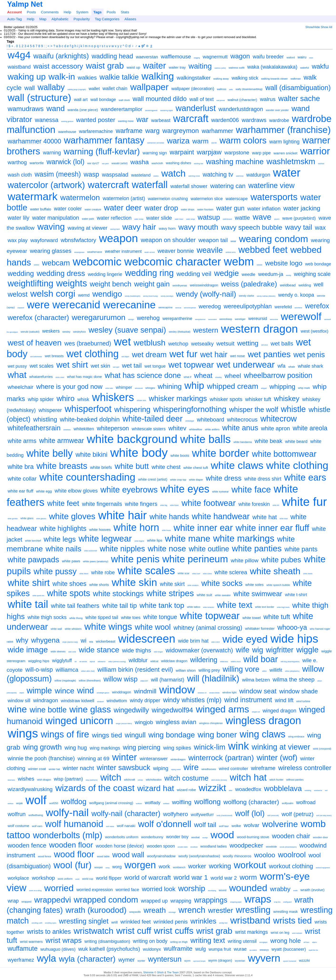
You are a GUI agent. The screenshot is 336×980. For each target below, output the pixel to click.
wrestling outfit (37, 923)
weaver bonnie (176, 251)
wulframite (178, 949)
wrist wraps (64, 940)
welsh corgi (53, 294)
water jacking (302, 208)
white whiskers (73, 629)
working (220, 866)
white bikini (91, 454)
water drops (188, 209)
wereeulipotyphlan (248, 306)
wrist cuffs (174, 931)
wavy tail (299, 227)
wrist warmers (31, 942)
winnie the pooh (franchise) (41, 758)
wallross (222, 89)
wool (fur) (73, 865)
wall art (81, 100)
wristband (250, 920)
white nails (64, 549)
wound (222, 890)
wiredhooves (209, 769)
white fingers (141, 504)
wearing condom (274, 239)
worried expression (95, 890)
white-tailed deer (153, 419)
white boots (180, 455)
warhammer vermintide (156, 143)
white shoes (70, 584)
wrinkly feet (223, 923)
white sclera (207, 574)
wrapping (181, 901)
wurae (240, 949)
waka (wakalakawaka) (272, 67)
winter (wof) (277, 758)
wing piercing (142, 747)
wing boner (217, 735)
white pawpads (33, 560)
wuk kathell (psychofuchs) (109, 949)
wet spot (116, 367)
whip (194, 386)
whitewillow (196, 429)
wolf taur (224, 826)
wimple (39, 691)
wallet (94, 89)
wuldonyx (152, 949)
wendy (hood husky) (151, 296)
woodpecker (246, 845)
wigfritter (280, 650)
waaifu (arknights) (61, 56)
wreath (155, 910)
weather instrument (123, 251)
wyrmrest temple (199, 961)
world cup (88, 879)
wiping (161, 768)
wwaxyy (264, 950)
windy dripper (145, 700)
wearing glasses (51, 251)
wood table (103, 856)
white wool (153, 627)
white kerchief (33, 541)
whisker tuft (258, 399)
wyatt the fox (313, 950)
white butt (132, 466)
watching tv (218, 174)
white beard (296, 442)
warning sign (155, 153)
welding (305, 285)
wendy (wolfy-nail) (206, 294)
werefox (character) (38, 317)
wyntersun (165, 959)
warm (200, 141)
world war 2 (224, 878)
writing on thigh (179, 942)
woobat (195, 837)
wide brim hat (193, 641)
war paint (105, 164)
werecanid (76, 305)
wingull (135, 735)
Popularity (82, 19)
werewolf (301, 316)
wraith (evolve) (313, 890)
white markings (244, 538)
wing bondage (172, 735)
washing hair (199, 164)
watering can (228, 186)
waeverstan (147, 57)
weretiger (240, 319)
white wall (56, 629)
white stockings (118, 594)
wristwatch (93, 931)
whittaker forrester (260, 628)
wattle (242, 218)
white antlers (212, 429)
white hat (265, 517)
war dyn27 (93, 163)
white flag (164, 505)
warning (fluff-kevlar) (102, 152)
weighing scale (312, 274)
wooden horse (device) (120, 846)
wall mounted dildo (160, 99)
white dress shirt (263, 479)
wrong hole (286, 941)
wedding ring (149, 273)
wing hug (76, 748)
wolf (36, 800)
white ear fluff (20, 491)
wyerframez (21, 960)
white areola (310, 428)
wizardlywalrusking (30, 789)
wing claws (262, 734)
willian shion (186, 670)
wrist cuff (134, 931)
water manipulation (56, 218)
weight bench (111, 284)
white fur (304, 502)
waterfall (150, 185)
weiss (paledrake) (249, 284)
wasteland (141, 175)
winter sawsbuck (124, 767)
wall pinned (221, 100)
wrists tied (292, 921)
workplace (18, 878)
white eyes (185, 489)
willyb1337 (144, 681)
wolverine (280, 824)
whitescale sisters (149, 429)
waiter (155, 66)
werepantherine (177, 319)
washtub (321, 164)
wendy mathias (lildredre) (266, 296)
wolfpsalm (288, 803)
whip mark (304, 388)
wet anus (265, 345)
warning (52, 153)
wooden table (183, 847)
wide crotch (215, 642)
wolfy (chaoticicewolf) (224, 815)
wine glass (90, 709)
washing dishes (178, 163)
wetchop (178, 344)
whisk (83, 399)
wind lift (284, 700)
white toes (131, 618)
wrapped (26, 902)
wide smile (72, 652)
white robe (103, 572)
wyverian (240, 961)
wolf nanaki (126, 826)
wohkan (10, 804)
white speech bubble (278, 585)
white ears (305, 477)
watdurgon (258, 175)
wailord (291, 57)
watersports (274, 197)
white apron (276, 428)
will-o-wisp (39, 670)
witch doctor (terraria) (219, 780)
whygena (45, 640)
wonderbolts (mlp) (67, 835)
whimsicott (139, 388)
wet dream (149, 355)
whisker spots (226, 399)
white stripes (170, 593)
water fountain (205, 209)
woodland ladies (214, 846)
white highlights (63, 528)
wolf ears (37, 826)
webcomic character (173, 262)
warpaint (182, 152)
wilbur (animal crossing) (117, 662)
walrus (268, 99)
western (206, 330)
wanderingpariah (151, 110)
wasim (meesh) (58, 174)
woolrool (292, 855)
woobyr (205, 838)
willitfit (276, 670)
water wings (190, 219)
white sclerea (231, 572)
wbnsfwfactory (78, 240)
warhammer (217, 131)
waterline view (272, 185)
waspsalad (115, 175)
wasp (91, 174)
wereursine (274, 319)
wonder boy (177, 837)
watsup (209, 217)
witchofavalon (154, 780)
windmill (145, 691)
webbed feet (263, 250)
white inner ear (203, 528)
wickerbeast (106, 641)
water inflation (264, 208)
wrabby (280, 889)
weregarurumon (99, 317)
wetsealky (202, 344)
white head (284, 519)
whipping (282, 387)
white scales (146, 571)
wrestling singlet (84, 921)
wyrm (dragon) (220, 960)
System (82, 12)
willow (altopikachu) (292, 671)
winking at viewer (281, 747)
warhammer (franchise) (283, 130)
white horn (136, 527)
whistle (293, 409)
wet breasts (54, 356)
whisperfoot (88, 409)
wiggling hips (39, 661)
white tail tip (119, 606)
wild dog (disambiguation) (290, 662)
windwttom (117, 701)
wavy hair (139, 227)
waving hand (115, 229)
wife (243, 650)
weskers (51, 331)
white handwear (221, 516)
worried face (127, 890)
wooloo (265, 855)
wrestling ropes (51, 923)
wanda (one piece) (83, 110)
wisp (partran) (68, 779)
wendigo (107, 294)
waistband (19, 67)
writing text (208, 940)
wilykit (22, 693)
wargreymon (180, 131)
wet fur (183, 354)
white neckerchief (90, 551)
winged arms (222, 709)
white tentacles (208, 607)
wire (191, 767)
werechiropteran (190, 308)
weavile (210, 250)
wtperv (314, 942)
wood (222, 835)
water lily (18, 218)
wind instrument (248, 700)
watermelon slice (207, 199)
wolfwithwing (36, 815)
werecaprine (166, 307)
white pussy (55, 571)
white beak (268, 441)
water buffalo (41, 209)
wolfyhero (176, 814)
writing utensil (242, 941)
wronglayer (263, 942)
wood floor (74, 854)
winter (124, 757)
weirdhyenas (180, 285)
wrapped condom (106, 900)
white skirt (172, 584)
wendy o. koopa (296, 295)
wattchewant (227, 219)
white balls (205, 439)
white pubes (281, 560)
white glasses (41, 519)
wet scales (42, 366)
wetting (248, 343)
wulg (201, 949)
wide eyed (245, 639)
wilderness (224, 662)
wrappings (211, 900)
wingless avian (176, 722)
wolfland (166, 804)
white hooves (100, 530)
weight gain (152, 284)
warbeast (161, 120)
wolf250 (54, 803)
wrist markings (252, 932)
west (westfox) (315, 331)
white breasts (62, 466)
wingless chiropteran (211, 723)
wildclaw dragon (174, 661)
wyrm (188, 961)
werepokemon (200, 319)
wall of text (202, 99)
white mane (188, 538)
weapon (119, 238)
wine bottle (48, 710)
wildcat (154, 661)
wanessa (47, 120)
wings (23, 733)
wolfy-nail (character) (126, 814)
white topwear (210, 616)
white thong (76, 618)
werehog (148, 318)
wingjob (144, 722)
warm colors (243, 140)
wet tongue (155, 366)
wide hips (294, 639)
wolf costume (18, 826)
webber (37, 265)
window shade (299, 691)
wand (56, 108)
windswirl (100, 702)
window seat (258, 691)
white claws (237, 465)
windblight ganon (103, 693)
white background (132, 439)
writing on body (150, 941)
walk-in (62, 77)
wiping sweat (176, 769)
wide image (28, 650)
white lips (155, 540)
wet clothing (93, 354)
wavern (277, 219)
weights (72, 283)
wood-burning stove (253, 837)
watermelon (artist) (124, 198)
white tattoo (194, 607)
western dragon (259, 329)
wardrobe (279, 120)
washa (140, 162)
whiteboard (210, 420)
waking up (27, 77)
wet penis (309, 355)
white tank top (162, 605)
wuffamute (23, 948)
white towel (252, 618)
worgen (140, 865)
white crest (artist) (153, 479)
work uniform (65, 879)
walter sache (299, 99)
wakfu (320, 66)
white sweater (223, 595)
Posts (32, 12)
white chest (166, 467)
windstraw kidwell (78, 701)
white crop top (178, 480)
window (177, 690)
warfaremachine (96, 131)
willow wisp (121, 679)
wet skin (100, 366)
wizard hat (156, 788)
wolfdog (74, 802)
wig (258, 650)
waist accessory (58, 66)
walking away (221, 79)
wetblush (150, 343)
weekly (289, 275)
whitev (177, 428)
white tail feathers (75, 606)
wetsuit (225, 343)
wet (122, 342)
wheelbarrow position (278, 375)
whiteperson (113, 428)
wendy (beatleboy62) (133, 296)
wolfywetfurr (202, 815)
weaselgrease (79, 252)
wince (64, 691)
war (142, 119)
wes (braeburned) (88, 343)
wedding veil (194, 274)
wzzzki (304, 960)
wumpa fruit (220, 949)
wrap (13, 901)
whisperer (50, 410)
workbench (179, 867)
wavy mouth (198, 227)
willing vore (241, 669)
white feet (63, 503)
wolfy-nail (67, 812)
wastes (156, 176)
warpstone (237, 152)
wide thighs (137, 650)
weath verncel (150, 252)
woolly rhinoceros (237, 856)
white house (166, 530)
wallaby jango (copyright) (77, 89)
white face (251, 490)
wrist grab (214, 931)
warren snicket (286, 153)
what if (188, 377)
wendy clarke (247, 296)
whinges (150, 388)
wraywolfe (135, 912)
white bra (21, 467)
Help (67, 12)
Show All (326, 27)
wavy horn (167, 228)
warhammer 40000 (34, 141)
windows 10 (202, 693)
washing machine (235, 162)
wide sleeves (58, 651)
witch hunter (276, 780)
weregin (131, 319)
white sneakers (193, 585)
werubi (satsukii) (30, 332)
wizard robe (186, 790)
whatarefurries (41, 377)
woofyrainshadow (161, 856)
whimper (124, 387)
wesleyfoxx (79, 332)
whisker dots (141, 400)
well (319, 284)
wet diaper (125, 357)
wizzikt (212, 788)
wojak (20, 803)
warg (152, 131)
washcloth (157, 163)
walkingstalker (194, 78)
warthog (17, 162)
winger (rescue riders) (124, 724)
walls (231, 89)
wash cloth (20, 175)
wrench (192, 910)
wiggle (307, 650)
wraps (258, 899)
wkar (231, 790)
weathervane (95, 252)
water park (88, 219)
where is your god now (69, 387)
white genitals (13, 519)
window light (229, 692)
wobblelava (283, 788)
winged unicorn (79, 721)
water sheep (139, 219)
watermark (33, 196)
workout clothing (291, 866)
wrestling (253, 910)
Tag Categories (107, 19)
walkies (87, 78)
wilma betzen (256, 680)
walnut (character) (242, 100)
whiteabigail (190, 421)
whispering (132, 409)
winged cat (256, 712)
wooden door (320, 837)
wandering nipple (166, 110)
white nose (167, 549)
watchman (240, 176)
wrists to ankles (49, 932)
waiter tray (177, 67)
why (22, 640)
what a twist (60, 377)
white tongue (160, 617)
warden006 (225, 120)
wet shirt (72, 365)
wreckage (172, 912)
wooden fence (27, 845)
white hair (122, 515)
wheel (233, 376)
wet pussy (17, 366)
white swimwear (258, 594)
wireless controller (305, 768)
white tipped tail (102, 617)
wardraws (254, 120)
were (38, 305)
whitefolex (67, 430)
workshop (43, 878)
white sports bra (38, 596)
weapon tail (213, 240)
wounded (248, 888)
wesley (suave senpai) (127, 330)
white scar (184, 573)
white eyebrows (129, 490)
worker (197, 866)
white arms (22, 441)
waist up (133, 67)
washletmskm (291, 161)
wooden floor (71, 845)
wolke (236, 826)
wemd (84, 295)
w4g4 (19, 55)
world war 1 (191, 877)
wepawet (21, 308)
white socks (222, 583)
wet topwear (191, 365)
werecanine (129, 305)
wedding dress (61, 273)
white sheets (308, 574)
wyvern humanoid (290, 961)
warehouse (67, 132)
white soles (254, 585)
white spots (69, 593)
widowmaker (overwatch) (199, 650)
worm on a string (35, 891)
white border (221, 453)
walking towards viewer (274, 79)
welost (18, 294)
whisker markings (178, 398)
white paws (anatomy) (96, 561)
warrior (315, 151)
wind (86, 691)
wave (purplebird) (299, 218)
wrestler (221, 910)
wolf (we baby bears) (324, 815)
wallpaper (149, 87)
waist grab (105, 66)
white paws (71, 561)
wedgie (227, 273)
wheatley (218, 377)
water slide (159, 218)
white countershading (87, 477)
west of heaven (35, 343)
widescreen (147, 639)
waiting (200, 66)
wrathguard (287, 902)
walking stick (245, 78)
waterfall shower (189, 186)
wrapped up (154, 901)
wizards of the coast (95, 788)
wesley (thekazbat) (180, 332)
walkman (296, 79)
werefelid (283, 307)
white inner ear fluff (272, 528)
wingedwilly (131, 710)
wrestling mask (286, 911)
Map (43, 19)
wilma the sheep (294, 679)
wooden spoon (161, 846)
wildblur (138, 660)
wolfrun (17, 814)
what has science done (143, 375)
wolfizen (139, 804)
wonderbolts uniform (122, 837)
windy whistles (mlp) (192, 700)
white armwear (62, 441)
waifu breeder (268, 57)
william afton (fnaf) (88, 671)
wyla (47, 958)
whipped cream (233, 386)
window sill (19, 701)
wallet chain (115, 88)
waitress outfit (237, 68)
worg (117, 867)
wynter (141, 961)
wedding (21, 273)
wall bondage (103, 100)
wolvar (252, 825)
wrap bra (277, 902)
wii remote (83, 662)
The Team (173, 972)
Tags (97, 12)
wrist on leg (280, 932)
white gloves (72, 516)
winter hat (54, 769)
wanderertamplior (121, 109)
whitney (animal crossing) (208, 628)
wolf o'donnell (165, 824)
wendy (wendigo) (167, 296)
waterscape (237, 199)
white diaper (196, 480)
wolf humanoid (74, 824)
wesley (66, 332)
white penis (135, 559)
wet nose (237, 356)
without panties (295, 780)
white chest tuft (196, 468)
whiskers (113, 397)
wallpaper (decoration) (193, 89)
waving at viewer (88, 228)
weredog (210, 306)
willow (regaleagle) (65, 680)
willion (264, 671)
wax (320, 228)
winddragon (122, 692)
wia (91, 642)
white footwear (209, 503)
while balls (109, 388)
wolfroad (306, 802)
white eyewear (220, 492)
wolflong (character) (251, 802)
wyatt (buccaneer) (289, 949)
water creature (93, 209)
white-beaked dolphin (90, 419)
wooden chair (291, 836)
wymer (126, 960)
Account (15, 12)
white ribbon (84, 574)
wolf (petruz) (297, 814)
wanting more (126, 121)
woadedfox (248, 789)
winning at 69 (94, 758)
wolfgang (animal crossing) (111, 803)
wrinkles (203, 921)
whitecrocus (242, 419)
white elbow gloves (76, 491)
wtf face (306, 942)
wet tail (132, 366)
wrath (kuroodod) (96, 910)
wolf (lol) (250, 813)
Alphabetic (60, 19)
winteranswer (154, 759)
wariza (178, 141)
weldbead (288, 285)
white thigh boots (283, 607)
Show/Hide (313, 27)
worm (248, 877)
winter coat (37, 769)
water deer (123, 208)
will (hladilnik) (213, 678)
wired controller (233, 769)
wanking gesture (67, 121)
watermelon (80, 198)
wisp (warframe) (92, 780)
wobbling (308, 790)
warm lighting (284, 142)
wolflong (207, 802)
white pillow (245, 560)
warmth (214, 143)
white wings (108, 627)
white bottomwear (284, 454)
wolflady (153, 803)
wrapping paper (236, 902)
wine (17, 709)
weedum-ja (271, 274)
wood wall (128, 855)
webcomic (97, 262)
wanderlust (196, 108)
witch (111, 777)
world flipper (109, 878)
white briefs (101, 467)
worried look (159, 889)
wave (262, 217)
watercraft (108, 185)
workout (250, 865)
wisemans (11, 780)
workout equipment (323, 868)
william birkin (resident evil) (135, 670)
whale (292, 367)
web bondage (318, 264)
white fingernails (102, 504)
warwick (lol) (65, 162)
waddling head (112, 56)
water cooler (68, 209)
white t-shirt (296, 595)
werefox (317, 306)
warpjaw (209, 152)
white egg (44, 491)
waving (51, 227)
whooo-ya (292, 627)
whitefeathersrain (34, 428)
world (77, 879)
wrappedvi (53, 900)
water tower (179, 219)
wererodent (212, 319)
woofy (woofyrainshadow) (199, 856)
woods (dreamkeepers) (288, 847)
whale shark (311, 366)
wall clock (124, 100)
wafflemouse (176, 56)
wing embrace (296, 736)
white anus (240, 428)
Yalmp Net (25, 4)
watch (173, 173)
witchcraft (129, 780)
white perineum (195, 559)
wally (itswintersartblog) (249, 89)
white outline (209, 549)
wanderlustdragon (241, 109)
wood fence (44, 856)
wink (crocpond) (322, 749)
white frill (276, 505)
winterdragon (178, 759)
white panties (257, 548)
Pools (111, 12)
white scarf (196, 574)
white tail (28, 604)
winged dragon (279, 711)
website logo (284, 263)
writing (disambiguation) (107, 941)
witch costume (186, 778)
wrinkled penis (171, 922)
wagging (197, 58)
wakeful (304, 68)
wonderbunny (152, 837)
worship (192, 888)
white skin (135, 582)
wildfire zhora (236, 662)
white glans (27, 518)
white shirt (29, 583)
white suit (205, 595)
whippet (264, 388)
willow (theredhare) (90, 680)
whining (170, 386)
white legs (60, 539)
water (287, 173)
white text (235, 605)
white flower (174, 505)
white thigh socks (47, 617)
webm (239, 262)
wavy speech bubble (252, 227)
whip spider (41, 399)
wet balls (282, 343)
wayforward (44, 240)
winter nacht (78, 768)
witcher (140, 780)
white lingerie (139, 541)
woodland (194, 847)
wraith (295, 891)
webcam (56, 263)
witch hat (248, 777)
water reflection (114, 218)
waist (311, 58)
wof (326, 790)
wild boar (261, 659)
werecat (178, 308)
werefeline (298, 308)
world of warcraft (148, 878)
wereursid (258, 319)
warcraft (191, 119)
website (260, 265)
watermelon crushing (168, 199)
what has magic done (84, 377)
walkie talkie (119, 77)
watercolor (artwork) (46, 185)
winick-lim (210, 747)
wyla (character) (87, 959)
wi (84, 640)
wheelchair (20, 387)
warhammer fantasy (104, 140)
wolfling (182, 802)
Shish (160, 972)
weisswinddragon (204, 285)
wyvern (264, 958)
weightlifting (30, 283)
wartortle (37, 163)
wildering (204, 660)
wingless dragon (263, 720)
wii (76, 662)
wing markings (105, 748)
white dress (224, 478)
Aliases (130, 19)
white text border (265, 607)
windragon (46, 700)
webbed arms (231, 252)
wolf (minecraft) (273, 815)
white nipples (122, 549)
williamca (67, 670)
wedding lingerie (105, 274)
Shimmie (148, 972)
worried (59, 888)
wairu (302, 57)
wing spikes (177, 748)
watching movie (194, 176)
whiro (66, 398)
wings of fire (65, 734)
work (164, 866)
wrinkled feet (136, 922)
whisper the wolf (254, 410)
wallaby (51, 87)
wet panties (269, 354)
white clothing (297, 465)
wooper (99, 867)
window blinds (214, 693)
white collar (22, 479)
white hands (169, 517)
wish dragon (44, 780)
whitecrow (279, 419)
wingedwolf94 (172, 710)
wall (30, 88)
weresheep (226, 319)
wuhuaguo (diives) (58, 949)
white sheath (275, 571)
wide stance (99, 650)
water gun (230, 208)
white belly (50, 453)
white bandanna (243, 442)
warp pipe (261, 153)
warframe (129, 131)
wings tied (107, 735)
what (17, 375)
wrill (115, 922)
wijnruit (92, 662)
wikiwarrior (101, 662)
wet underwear (246, 365)
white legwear (105, 539)
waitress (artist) (220, 68)
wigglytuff (62, 660)
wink (239, 746)
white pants (301, 549)
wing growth (42, 747)
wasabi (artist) (120, 163)
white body (139, 453)
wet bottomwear (36, 357)
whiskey (287, 399)
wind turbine (303, 701)
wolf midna (110, 826)
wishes (26, 779)
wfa (282, 366)
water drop (161, 208)
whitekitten (84, 429)
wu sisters (253, 950)
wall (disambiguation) (298, 88)
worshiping (212, 891)
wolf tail (205, 825)
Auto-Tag (15, 19)
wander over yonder (277, 110)
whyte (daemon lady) (70, 642)
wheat (203, 376)
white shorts (99, 585)
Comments (50, 12)
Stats (125, 12)
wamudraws (26, 109)
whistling (45, 419)
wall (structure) (39, 98)
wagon (240, 56)
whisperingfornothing (190, 409)
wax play (18, 240)
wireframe (263, 768)
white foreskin (254, 504)
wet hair (214, 354)
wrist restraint (297, 933)
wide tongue (158, 652)
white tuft (277, 617)
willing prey (209, 670)
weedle (249, 274)
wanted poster (96, 120)
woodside (272, 847)
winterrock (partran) (221, 758)
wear (233, 241)
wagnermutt (215, 57)
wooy (108, 868)
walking (158, 76)
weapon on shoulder (168, 240)
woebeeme (318, 790)
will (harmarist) (168, 680)
